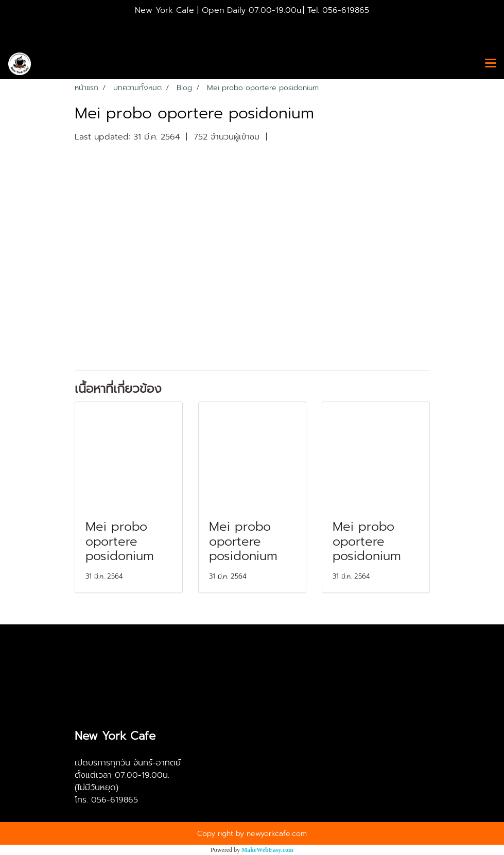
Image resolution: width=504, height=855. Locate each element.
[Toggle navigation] (491, 64)
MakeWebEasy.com (267, 850)
